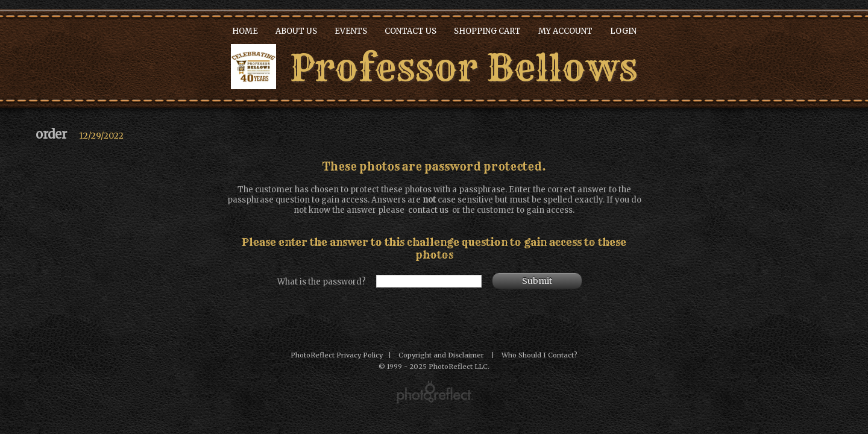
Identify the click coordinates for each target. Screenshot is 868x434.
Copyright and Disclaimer (442, 355)
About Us (296, 31)
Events (351, 31)
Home (245, 31)
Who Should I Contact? (539, 355)
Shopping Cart (487, 31)
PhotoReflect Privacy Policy (337, 355)
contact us (428, 210)
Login (623, 31)
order (51, 134)
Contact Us (410, 31)
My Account (565, 31)
